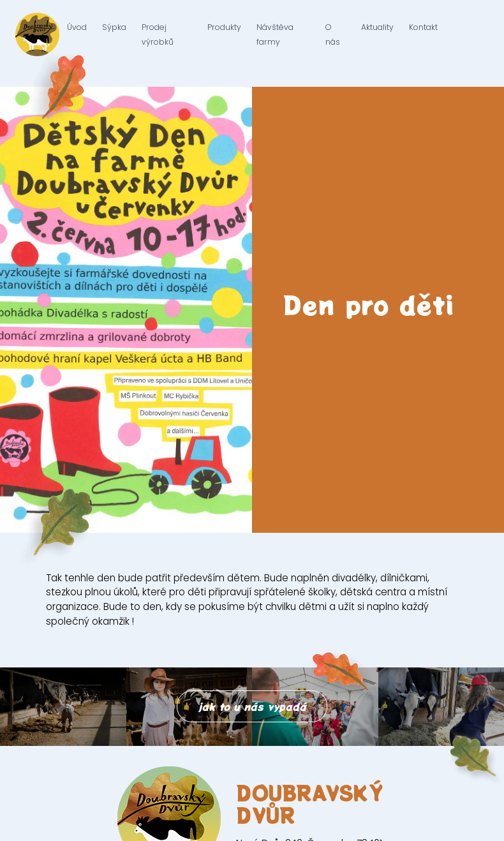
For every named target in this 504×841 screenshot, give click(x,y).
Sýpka (114, 35)
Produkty (224, 35)
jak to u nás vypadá (252, 706)
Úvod (77, 35)
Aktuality (377, 35)
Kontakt (423, 35)
